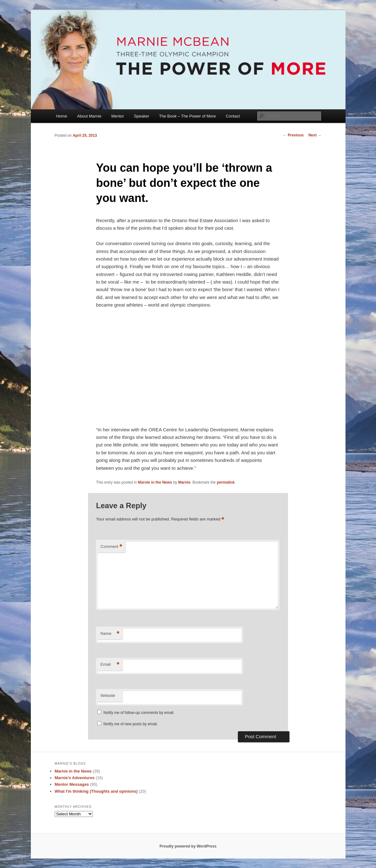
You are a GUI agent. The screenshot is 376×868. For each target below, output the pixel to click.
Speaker (142, 116)
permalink (226, 482)
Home (62, 116)
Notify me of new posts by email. (131, 724)
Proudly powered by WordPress (188, 846)
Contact (233, 116)
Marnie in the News (155, 482)
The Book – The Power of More (188, 116)
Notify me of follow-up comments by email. (139, 713)
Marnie (184, 482)
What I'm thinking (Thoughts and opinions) (96, 791)
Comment (111, 547)
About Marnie (89, 116)
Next (315, 135)
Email (110, 665)
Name (110, 634)
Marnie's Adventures (75, 778)
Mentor (118, 116)
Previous (293, 135)
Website (108, 696)
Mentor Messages (72, 784)
